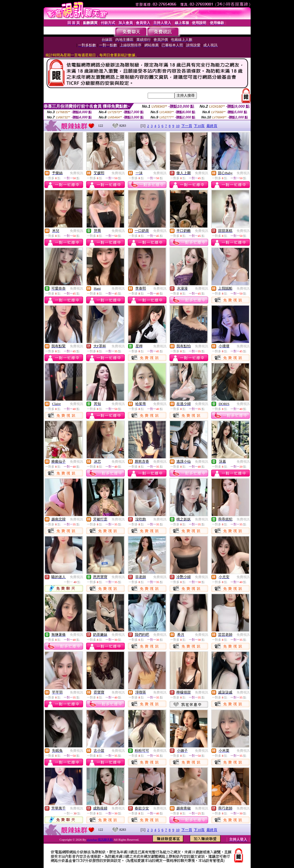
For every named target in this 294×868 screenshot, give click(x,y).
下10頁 (199, 126)
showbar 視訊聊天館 (100, 840)
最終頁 (212, 126)
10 (178, 126)
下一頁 (187, 126)
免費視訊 (76, 173)
